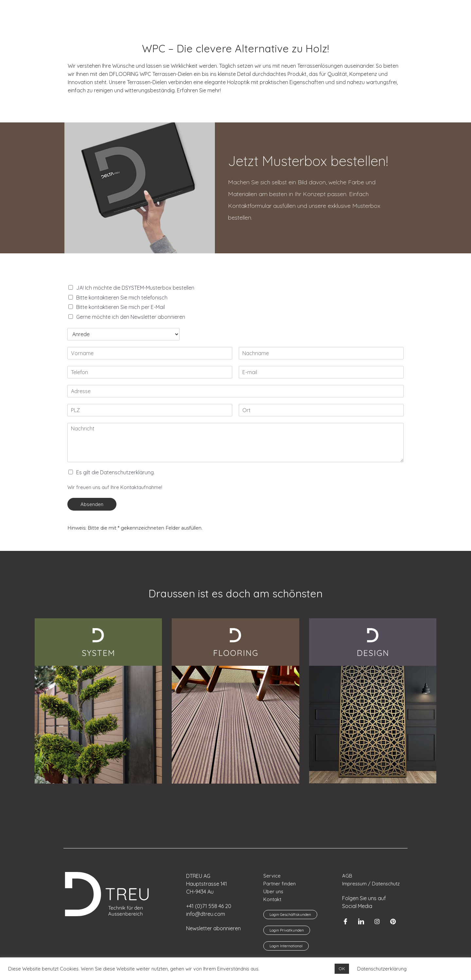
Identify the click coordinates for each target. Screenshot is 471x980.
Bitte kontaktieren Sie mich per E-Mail (121, 307)
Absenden (92, 504)
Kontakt (272, 899)
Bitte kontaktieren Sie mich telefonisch (122, 298)
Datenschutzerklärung (382, 969)
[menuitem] (21, 9)
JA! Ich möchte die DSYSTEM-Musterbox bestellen (135, 288)
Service (272, 876)
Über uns (273, 891)
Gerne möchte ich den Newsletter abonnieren (131, 317)
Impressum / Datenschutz (371, 884)
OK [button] (342, 969)
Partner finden (279, 884)
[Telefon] (150, 372)
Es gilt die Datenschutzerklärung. (115, 472)
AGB (347, 876)
